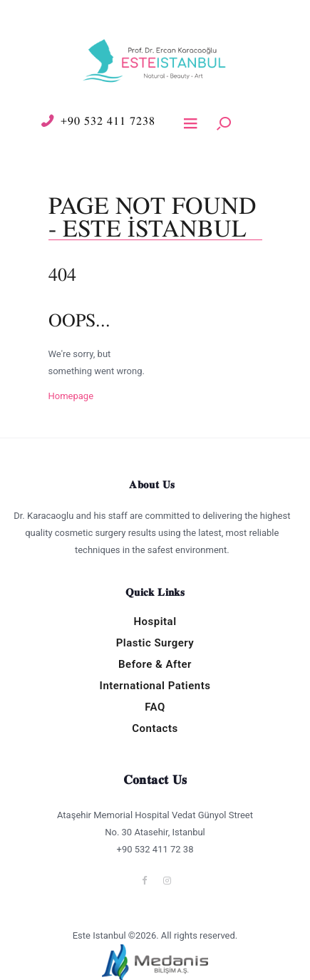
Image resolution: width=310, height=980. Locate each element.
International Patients (155, 686)
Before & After (155, 664)
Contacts (155, 728)
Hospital (155, 621)
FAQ (155, 707)
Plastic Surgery (155, 643)
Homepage (71, 396)
